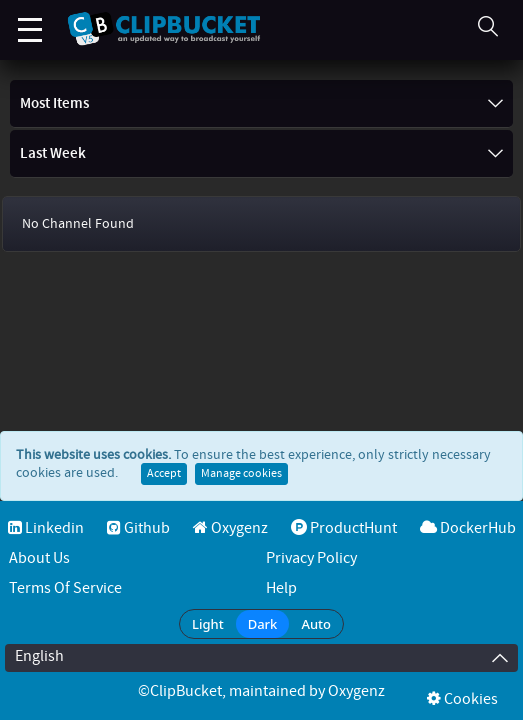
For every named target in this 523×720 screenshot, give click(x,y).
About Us (39, 558)
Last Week (261, 154)
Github (138, 528)
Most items (261, 104)
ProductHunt (344, 528)
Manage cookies (241, 474)
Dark (263, 624)
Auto (316, 624)
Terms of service (65, 588)
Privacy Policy (311, 558)
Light (208, 624)
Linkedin (46, 528)
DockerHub (468, 528)
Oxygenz (230, 528)
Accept (164, 474)
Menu (30, 19)
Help (281, 588)
